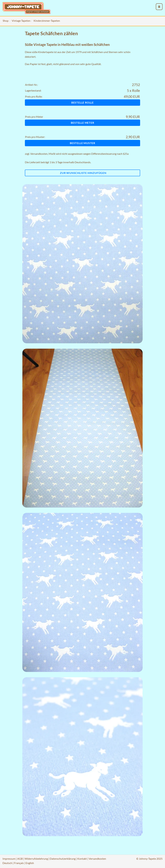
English (30, 863)
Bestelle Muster (82, 143)
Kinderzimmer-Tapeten (47, 21)
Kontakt (82, 859)
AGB (20, 859)
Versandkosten (39, 154)
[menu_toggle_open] (159, 7)
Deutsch (7, 863)
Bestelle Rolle (82, 102)
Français (19, 863)
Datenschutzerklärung (63, 859)
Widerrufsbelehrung (36, 859)
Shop (6, 21)
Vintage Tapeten (21, 21)
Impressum (9, 859)
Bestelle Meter (82, 123)
